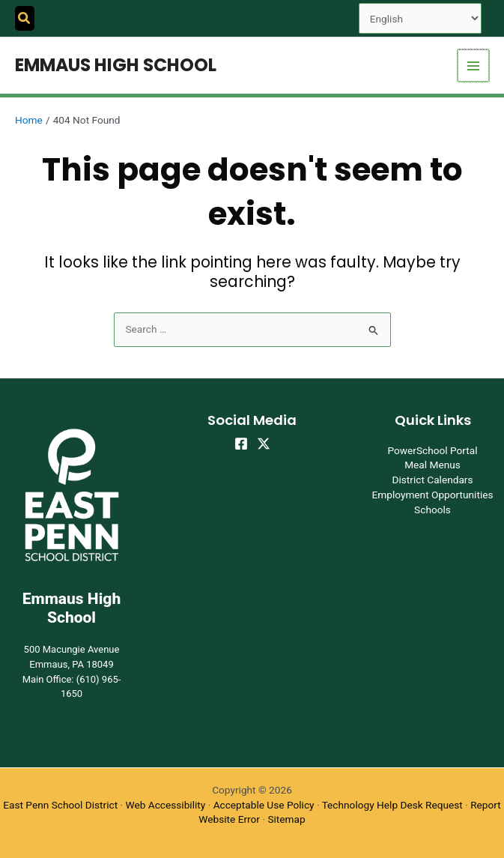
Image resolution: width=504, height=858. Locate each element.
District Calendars (432, 480)
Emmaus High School (116, 65)
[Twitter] (264, 444)
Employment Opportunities (432, 495)
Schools (432, 510)
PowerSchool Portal (432, 450)
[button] (25, 18)
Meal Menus (432, 465)
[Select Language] (420, 18)
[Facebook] (241, 444)
